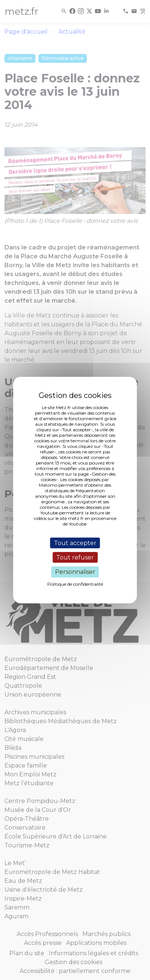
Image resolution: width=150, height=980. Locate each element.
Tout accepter (75, 543)
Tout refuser (75, 557)
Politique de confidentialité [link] (75, 584)
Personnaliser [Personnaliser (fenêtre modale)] (75, 572)
